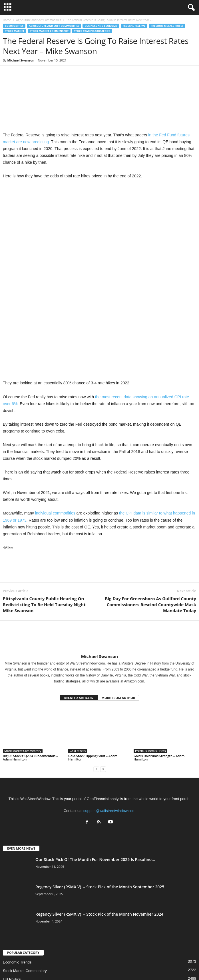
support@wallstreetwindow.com (109, 735)
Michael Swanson (21, 60)
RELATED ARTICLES (79, 622)
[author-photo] (99, 562)
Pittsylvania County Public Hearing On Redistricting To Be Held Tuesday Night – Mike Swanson (46, 529)
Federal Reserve (134, 26)
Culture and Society (19, 912)
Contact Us (151, 966)
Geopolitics (12, 921)
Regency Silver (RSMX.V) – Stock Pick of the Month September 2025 (100, 811)
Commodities (14, 26)
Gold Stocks (78, 675)
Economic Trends (17, 887)
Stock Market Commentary (49, 31)
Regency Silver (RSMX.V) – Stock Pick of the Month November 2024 (99, 839)
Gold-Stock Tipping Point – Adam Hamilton (93, 682)
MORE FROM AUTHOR (118, 622)
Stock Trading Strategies (92, 31)
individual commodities (55, 438)
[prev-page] (96, 693)
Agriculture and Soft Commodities (38, 20)
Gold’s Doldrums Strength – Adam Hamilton (159, 682)
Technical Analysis (18, 929)
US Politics (12, 904)
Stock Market (15, 31)
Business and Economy (101, 26)
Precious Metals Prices (167, 26)
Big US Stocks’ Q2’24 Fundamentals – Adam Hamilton (30, 682)
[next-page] (103, 693)
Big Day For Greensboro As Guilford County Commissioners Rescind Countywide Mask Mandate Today (150, 529)
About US (47, 966)
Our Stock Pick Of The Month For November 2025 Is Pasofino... (95, 784)
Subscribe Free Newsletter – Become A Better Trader (98, 966)
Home (7, 20)
